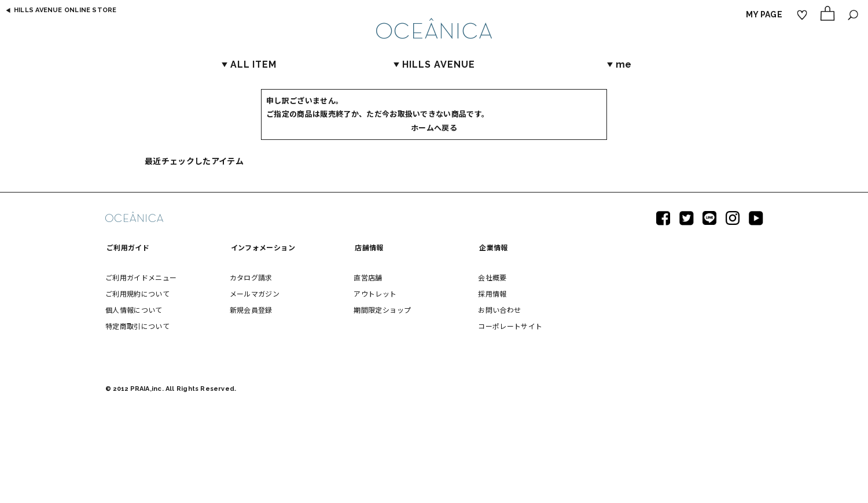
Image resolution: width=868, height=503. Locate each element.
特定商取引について (137, 326)
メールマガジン (255, 293)
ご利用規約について (137, 293)
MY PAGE (764, 14)
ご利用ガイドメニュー (141, 277)
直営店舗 (368, 277)
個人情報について (134, 310)
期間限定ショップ (382, 310)
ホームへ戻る (434, 128)
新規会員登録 (251, 310)
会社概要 (492, 277)
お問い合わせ (499, 310)
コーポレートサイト (510, 326)
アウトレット (375, 293)
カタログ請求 (251, 277)
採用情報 (492, 293)
